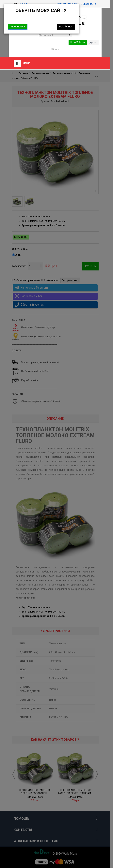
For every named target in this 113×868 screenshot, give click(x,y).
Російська (66, 27)
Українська (18, 27)
